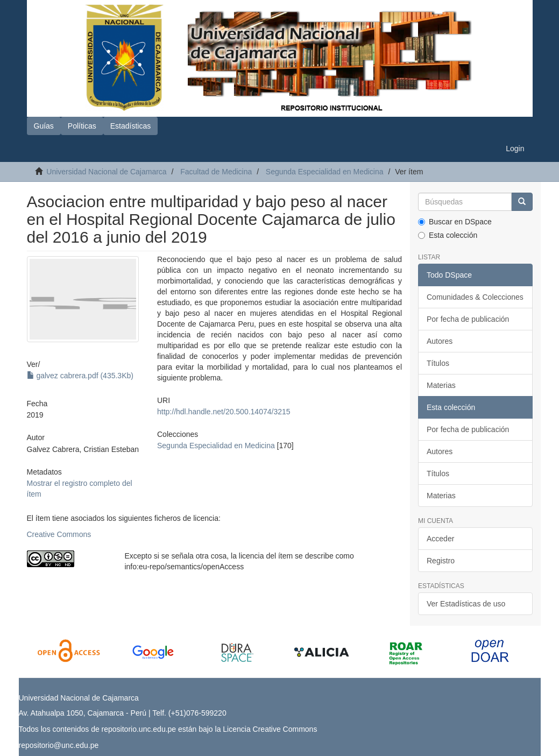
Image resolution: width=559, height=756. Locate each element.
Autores (440, 341)
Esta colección (448, 235)
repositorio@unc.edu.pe (59, 745)
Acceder (440, 539)
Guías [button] (44, 126)
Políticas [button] (82, 126)
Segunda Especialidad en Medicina (325, 172)
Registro (441, 561)
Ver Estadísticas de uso (466, 604)
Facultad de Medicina (216, 172)
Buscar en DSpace (455, 222)
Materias (441, 385)
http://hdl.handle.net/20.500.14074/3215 (224, 412)
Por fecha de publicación (468, 319)
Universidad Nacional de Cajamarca (106, 172)
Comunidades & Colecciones (475, 297)
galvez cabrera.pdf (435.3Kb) (80, 376)
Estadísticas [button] (130, 126)
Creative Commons (59, 534)
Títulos (438, 363)
